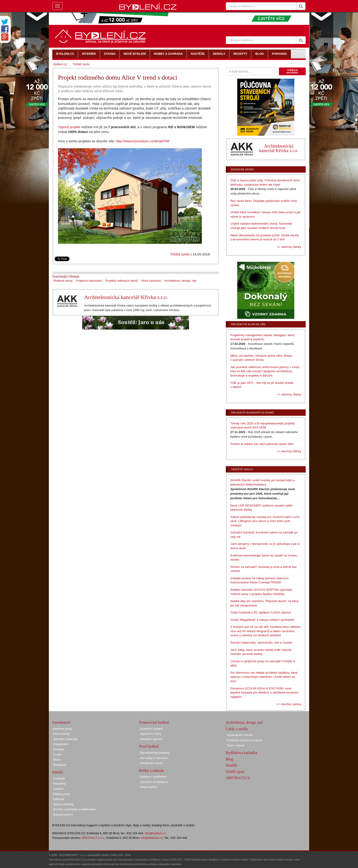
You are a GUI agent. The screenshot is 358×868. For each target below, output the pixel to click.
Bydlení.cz (60, 64)
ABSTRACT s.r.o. (93, 838)
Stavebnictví (61, 722)
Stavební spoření (151, 739)
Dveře (57, 755)
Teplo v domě (236, 745)
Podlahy (59, 749)
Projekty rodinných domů (122, 281)
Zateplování (61, 744)
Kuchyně (59, 778)
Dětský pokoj (62, 794)
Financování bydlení (154, 722)
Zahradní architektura (154, 782)
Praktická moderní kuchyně (245, 740)
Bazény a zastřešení (153, 777)
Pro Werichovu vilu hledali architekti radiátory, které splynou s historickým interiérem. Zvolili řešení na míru (264, 677)
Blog (229, 759)
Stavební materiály (66, 739)
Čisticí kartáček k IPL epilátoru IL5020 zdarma (261, 612)
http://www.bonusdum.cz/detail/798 (142, 141)
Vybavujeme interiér (240, 735)
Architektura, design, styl (180, 281)
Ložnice (58, 789)
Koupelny (59, 784)
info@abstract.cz (152, 838)
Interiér (58, 772)
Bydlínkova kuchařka (241, 753)
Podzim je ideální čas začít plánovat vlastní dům (262, 444)
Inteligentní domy (151, 763)
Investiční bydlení (151, 729)
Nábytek (59, 799)
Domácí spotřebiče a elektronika (74, 809)
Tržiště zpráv (180, 254)
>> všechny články (289, 247)
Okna (57, 760)
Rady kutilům (149, 787)
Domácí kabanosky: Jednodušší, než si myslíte (261, 643)
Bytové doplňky (63, 804)
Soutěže (232, 765)
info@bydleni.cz (155, 833)
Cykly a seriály (237, 729)
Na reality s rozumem (154, 758)
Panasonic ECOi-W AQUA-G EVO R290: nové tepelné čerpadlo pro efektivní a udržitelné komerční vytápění (264, 693)
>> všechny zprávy (289, 704)
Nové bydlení (149, 746)
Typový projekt (69, 127)
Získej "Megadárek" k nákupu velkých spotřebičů (262, 620)
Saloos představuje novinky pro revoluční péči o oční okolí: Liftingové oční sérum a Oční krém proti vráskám (265, 521)
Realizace (60, 765)
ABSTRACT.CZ (238, 778)
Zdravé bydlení (63, 815)
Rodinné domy (63, 281)
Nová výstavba (151, 281)
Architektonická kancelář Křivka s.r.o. (126, 297)
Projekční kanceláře (89, 281)
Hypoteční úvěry (151, 734)
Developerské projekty (155, 753)
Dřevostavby (61, 734)
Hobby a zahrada (151, 771)
